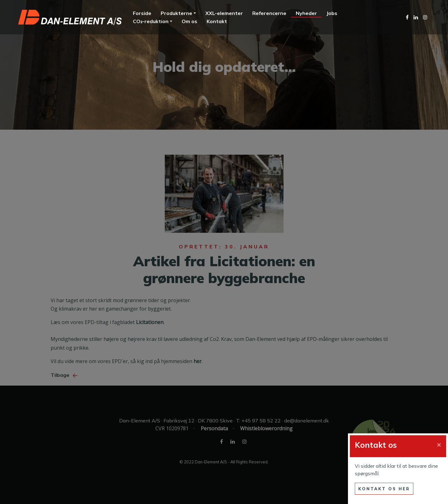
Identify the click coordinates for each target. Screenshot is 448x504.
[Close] (439, 444)
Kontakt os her (384, 489)
